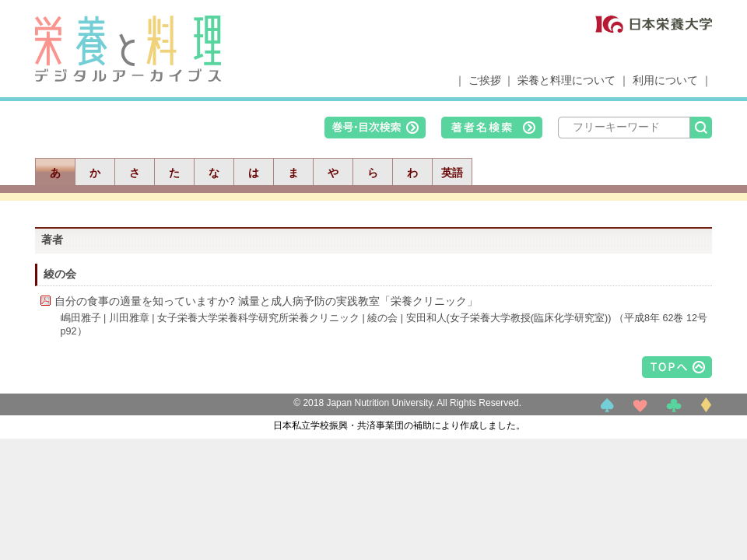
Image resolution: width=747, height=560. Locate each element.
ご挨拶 (485, 80)
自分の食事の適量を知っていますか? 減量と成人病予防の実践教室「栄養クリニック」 (266, 301)
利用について (665, 80)
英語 (452, 173)
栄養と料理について (566, 80)
